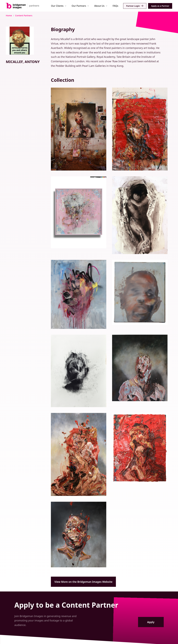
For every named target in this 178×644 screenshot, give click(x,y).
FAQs (115, 6)
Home (9, 15)
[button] (59, 6)
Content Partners (24, 15)
